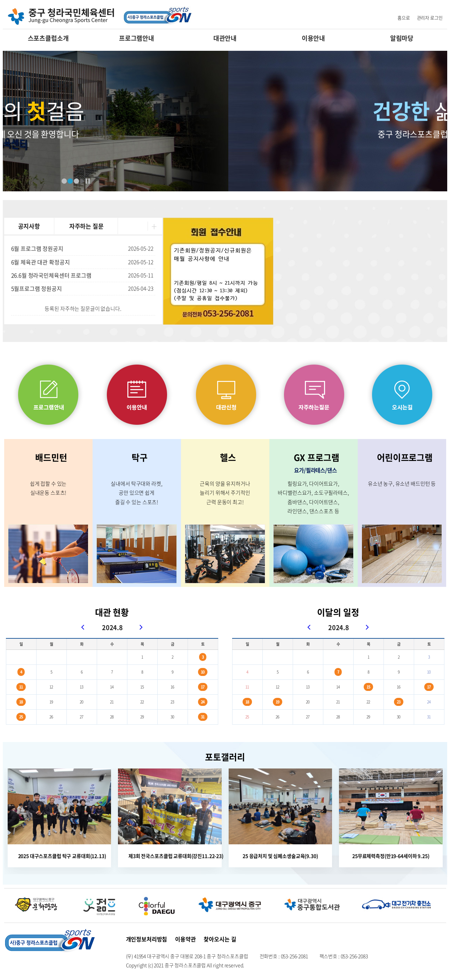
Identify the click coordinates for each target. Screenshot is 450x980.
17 (203, 687)
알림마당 (402, 38)
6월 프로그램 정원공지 (37, 248)
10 (203, 672)
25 (21, 717)
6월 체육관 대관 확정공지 (41, 262)
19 (278, 702)
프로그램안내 (137, 38)
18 (21, 702)
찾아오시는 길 (220, 939)
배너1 (64, 181)
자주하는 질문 (86, 226)
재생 (82, 181)
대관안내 (225, 38)
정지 (88, 181)
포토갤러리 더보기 (439, 747)
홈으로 (404, 18)
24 (203, 702)
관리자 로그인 (430, 18)
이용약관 (185, 939)
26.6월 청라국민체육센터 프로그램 (51, 275)
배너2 (70, 181)
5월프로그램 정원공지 (37, 288)
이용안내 (313, 38)
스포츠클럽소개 (48, 38)
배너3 (76, 181)
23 (399, 702)
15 (369, 687)
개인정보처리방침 (147, 939)
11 (21, 687)
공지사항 (29, 226)
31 (203, 717)
